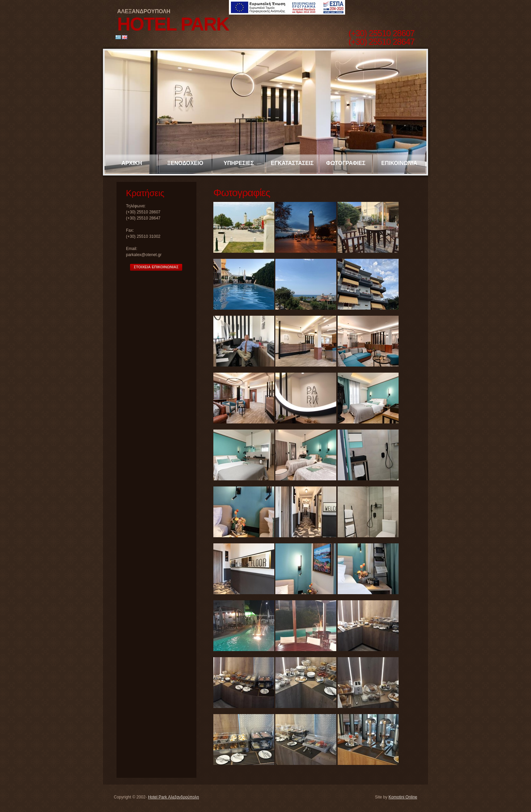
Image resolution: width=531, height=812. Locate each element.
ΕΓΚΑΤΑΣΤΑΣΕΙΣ (292, 163)
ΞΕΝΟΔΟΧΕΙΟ (185, 163)
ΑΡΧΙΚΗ (132, 163)
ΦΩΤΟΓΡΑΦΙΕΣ (346, 163)
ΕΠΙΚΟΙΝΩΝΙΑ (399, 163)
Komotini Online (403, 797)
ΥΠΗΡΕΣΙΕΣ (239, 163)
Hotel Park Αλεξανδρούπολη (174, 797)
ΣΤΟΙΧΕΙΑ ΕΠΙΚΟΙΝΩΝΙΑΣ (156, 267)
